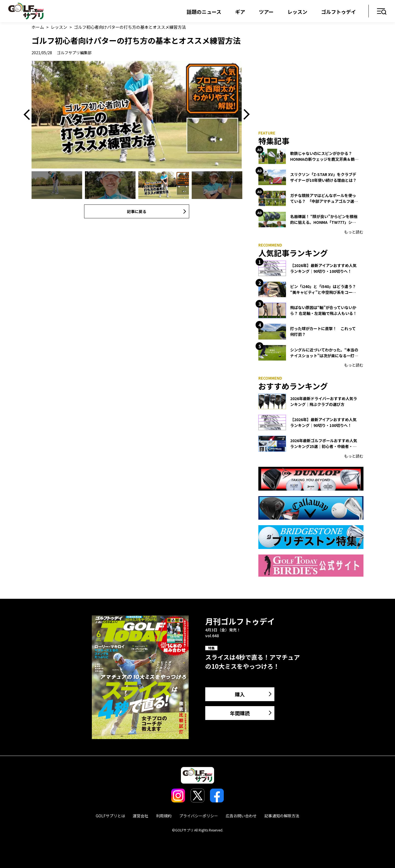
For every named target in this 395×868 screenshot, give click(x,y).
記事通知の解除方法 (282, 816)
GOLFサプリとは (110, 816)
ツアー (266, 12)
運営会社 (141, 816)
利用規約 (164, 816)
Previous (29, 115)
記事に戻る (137, 211)
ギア (240, 12)
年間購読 (240, 713)
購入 (240, 694)
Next (245, 115)
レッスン (297, 12)
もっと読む (354, 232)
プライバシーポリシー (199, 816)
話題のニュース (204, 12)
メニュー (382, 12)
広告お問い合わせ (241, 816)
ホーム (38, 27)
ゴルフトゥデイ (339, 12)
